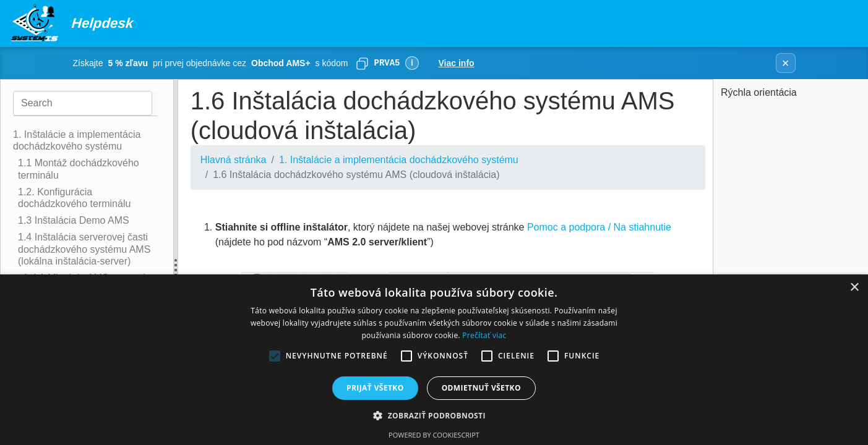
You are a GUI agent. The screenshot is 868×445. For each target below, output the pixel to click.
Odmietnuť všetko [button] (481, 388)
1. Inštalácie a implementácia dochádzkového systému (399, 160)
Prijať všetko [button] (375, 388)
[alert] (434, 360)
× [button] (854, 288)
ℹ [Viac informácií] (412, 63)
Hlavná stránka (234, 160)
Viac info (457, 63)
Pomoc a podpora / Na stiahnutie (599, 227)
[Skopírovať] (362, 63)
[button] (434, 415)
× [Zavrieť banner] (786, 63)
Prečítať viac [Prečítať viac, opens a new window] (484, 335)
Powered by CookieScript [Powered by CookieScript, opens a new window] (434, 435)
